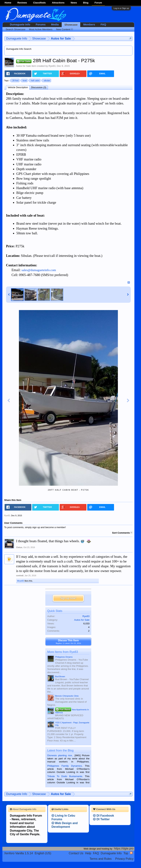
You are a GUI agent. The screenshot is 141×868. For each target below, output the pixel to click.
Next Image (128, 401)
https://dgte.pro (124, 849)
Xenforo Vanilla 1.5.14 (19, 853)
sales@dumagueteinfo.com (39, 270)
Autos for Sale (23, 66)
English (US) (43, 853)
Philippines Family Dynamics (64, 766)
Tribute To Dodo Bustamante (65, 776)
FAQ (103, 25)
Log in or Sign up (121, 8)
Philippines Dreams (64, 657)
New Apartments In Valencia (72, 711)
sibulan (46, 80)
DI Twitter (101, 819)
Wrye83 (21, 581)
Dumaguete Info (20, 25)
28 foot (15, 80)
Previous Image (9, 401)
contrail (20, 575)
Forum (98, 3)
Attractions (58, 3)
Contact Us (76, 853)
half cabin (35, 80)
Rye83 (52, 66)
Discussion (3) (39, 87)
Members (89, 25)
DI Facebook (104, 816)
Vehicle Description (18, 87)
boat (24, 80)
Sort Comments (122, 533)
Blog (86, 3)
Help (88, 853)
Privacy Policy (124, 859)
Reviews (22, 3)
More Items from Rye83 (63, 652)
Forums (41, 25)
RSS (131, 853)
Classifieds (39, 3)
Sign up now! (68, 598)
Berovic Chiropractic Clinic (67, 696)
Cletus (19, 547)
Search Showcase (16, 29)
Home (8, 3)
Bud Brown (60, 676)
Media (55, 25)
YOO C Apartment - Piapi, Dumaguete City (72, 724)
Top (126, 853)
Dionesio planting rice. (60, 755)
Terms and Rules (101, 859)
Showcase (71, 25)
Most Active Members (41, 29)
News (74, 3)
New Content (65, 29)
